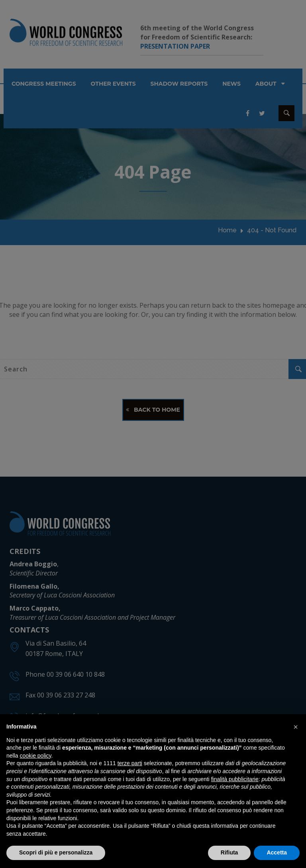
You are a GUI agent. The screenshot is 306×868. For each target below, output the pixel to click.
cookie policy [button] (35, 756)
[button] (296, 727)
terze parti (130, 763)
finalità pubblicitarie (235, 779)
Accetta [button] (277, 852)
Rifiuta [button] (229, 852)
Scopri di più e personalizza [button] (56, 852)
